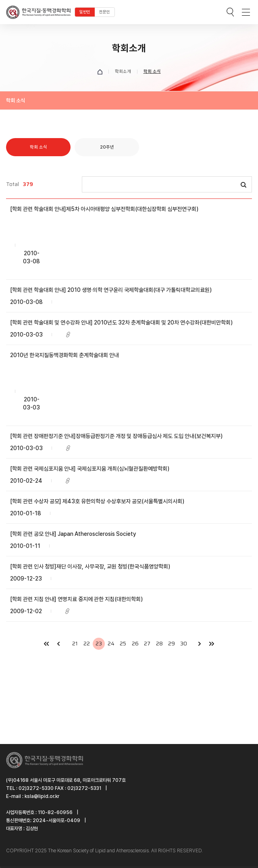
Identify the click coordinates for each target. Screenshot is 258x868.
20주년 (107, 147)
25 (123, 644)
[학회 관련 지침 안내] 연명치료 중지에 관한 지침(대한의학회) (76, 599)
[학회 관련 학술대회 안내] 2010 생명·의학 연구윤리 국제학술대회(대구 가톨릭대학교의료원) (111, 290)
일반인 (85, 12)
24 (111, 644)
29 (172, 644)
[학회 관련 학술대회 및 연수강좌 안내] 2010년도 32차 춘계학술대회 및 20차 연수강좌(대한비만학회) (121, 322)
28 (159, 644)
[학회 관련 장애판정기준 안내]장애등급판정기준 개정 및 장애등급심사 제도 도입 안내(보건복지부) (116, 436)
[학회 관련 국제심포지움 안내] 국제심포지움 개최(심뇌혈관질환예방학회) (90, 469)
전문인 (105, 12)
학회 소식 (38, 147)
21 (75, 644)
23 (99, 644)
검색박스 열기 (230, 12)
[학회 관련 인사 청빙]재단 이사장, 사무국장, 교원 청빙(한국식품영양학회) (90, 566)
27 (147, 644)
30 (184, 644)
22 (87, 644)
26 (135, 644)
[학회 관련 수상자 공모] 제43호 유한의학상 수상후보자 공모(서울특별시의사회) (97, 501)
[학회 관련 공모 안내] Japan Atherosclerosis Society (73, 534)
